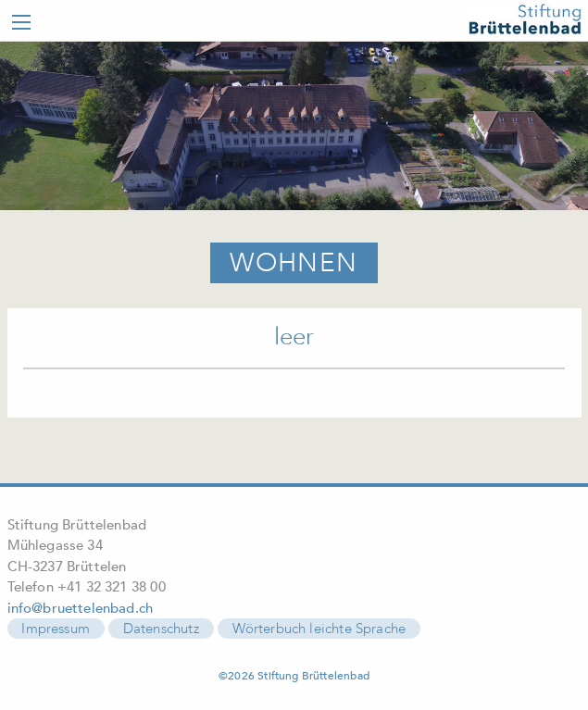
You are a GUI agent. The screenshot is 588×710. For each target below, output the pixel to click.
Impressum (56, 629)
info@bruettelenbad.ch (81, 608)
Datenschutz (161, 629)
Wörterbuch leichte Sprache (319, 629)
